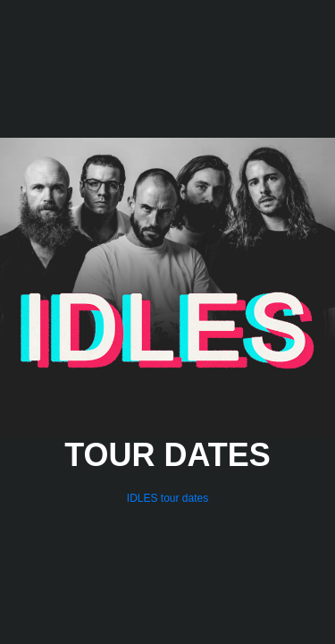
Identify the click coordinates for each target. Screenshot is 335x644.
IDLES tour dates (167, 498)
